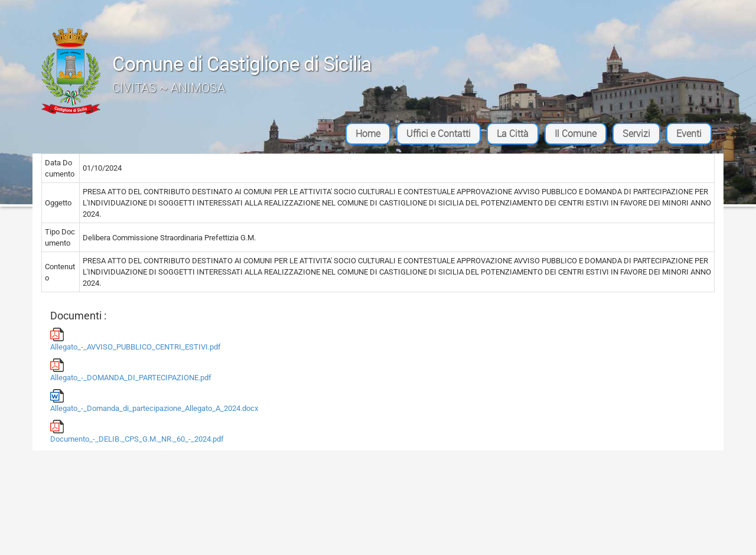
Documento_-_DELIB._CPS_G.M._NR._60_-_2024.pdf (137, 432)
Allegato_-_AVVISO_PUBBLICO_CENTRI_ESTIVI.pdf (136, 339)
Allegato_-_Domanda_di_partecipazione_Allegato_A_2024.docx (154, 401)
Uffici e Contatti (439, 133)
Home (368, 133)
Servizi (636, 133)
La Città (513, 133)
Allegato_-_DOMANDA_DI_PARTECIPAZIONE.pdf (131, 370)
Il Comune (576, 133)
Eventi (689, 133)
